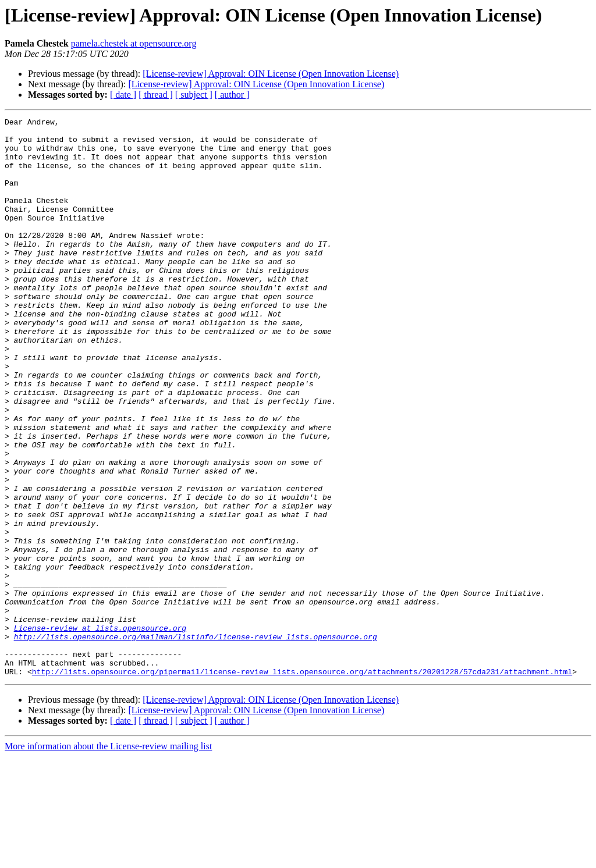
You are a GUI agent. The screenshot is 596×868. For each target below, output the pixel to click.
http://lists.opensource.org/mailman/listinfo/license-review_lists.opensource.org (196, 741)
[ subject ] (194, 95)
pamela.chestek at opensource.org (134, 43)
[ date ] (123, 95)
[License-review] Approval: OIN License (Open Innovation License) (271, 74)
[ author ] (232, 95)
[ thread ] (156, 95)
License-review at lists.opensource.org (100, 731)
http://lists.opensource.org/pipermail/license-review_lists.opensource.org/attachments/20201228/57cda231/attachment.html (302, 783)
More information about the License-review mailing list (108, 858)
